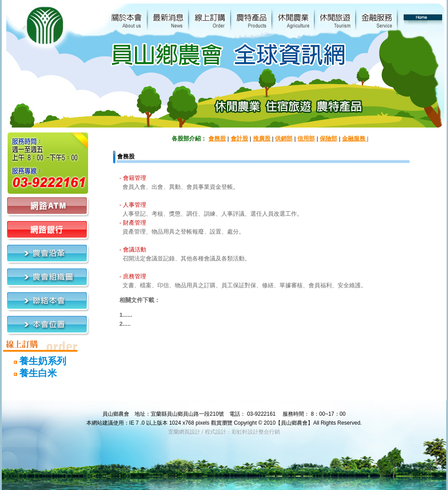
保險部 (328, 138)
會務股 (217, 138)
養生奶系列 (35, 361)
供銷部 (284, 138)
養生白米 (30, 373)
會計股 (239, 138)
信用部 (306, 138)
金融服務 (355, 138)
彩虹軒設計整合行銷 (256, 432)
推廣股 (262, 138)
